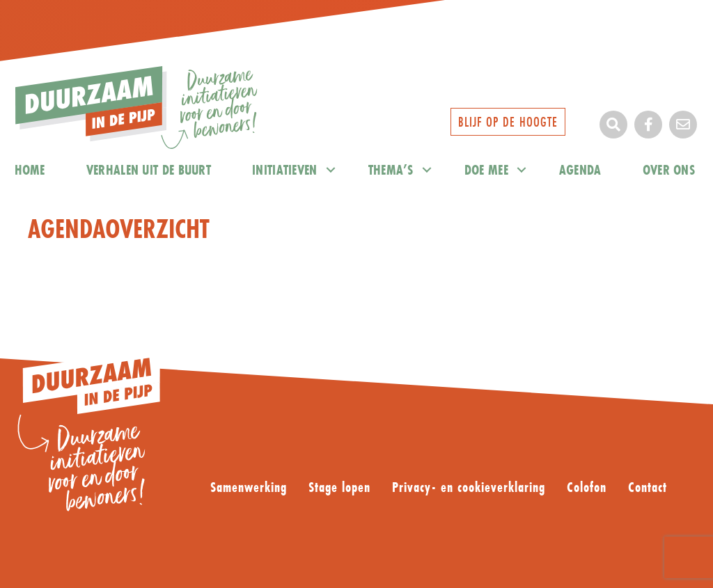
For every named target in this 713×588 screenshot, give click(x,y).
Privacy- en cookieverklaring (469, 488)
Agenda (580, 169)
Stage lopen (339, 488)
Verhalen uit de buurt (149, 169)
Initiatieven (285, 169)
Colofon (587, 488)
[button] (613, 125)
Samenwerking (249, 488)
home (30, 169)
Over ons (669, 169)
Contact (648, 488)
